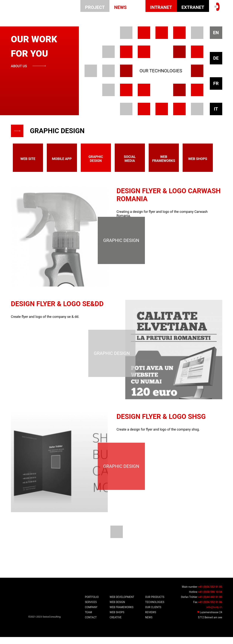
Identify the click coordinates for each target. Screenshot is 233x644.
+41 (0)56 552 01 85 (210, 594)
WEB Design (117, 609)
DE (216, 58)
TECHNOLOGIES (155, 609)
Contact (91, 625)
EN (216, 33)
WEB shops (117, 619)
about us (19, 66)
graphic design (96, 159)
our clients (153, 614)
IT (216, 109)
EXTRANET (193, 7)
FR (216, 83)
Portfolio (92, 604)
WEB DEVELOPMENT (122, 604)
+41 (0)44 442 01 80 (210, 604)
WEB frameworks (121, 614)
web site (28, 159)
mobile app (62, 159)
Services (91, 609)
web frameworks (164, 159)
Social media (130, 159)
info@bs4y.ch (214, 614)
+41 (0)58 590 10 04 (210, 599)
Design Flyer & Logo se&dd (57, 306)
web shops (198, 159)
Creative (116, 625)
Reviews (151, 619)
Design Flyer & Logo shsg (161, 421)
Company (91, 614)
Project (95, 7)
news (120, 7)
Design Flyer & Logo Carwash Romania (169, 195)
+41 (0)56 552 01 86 (210, 609)
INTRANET (161, 7)
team (88, 619)
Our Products (155, 604)
